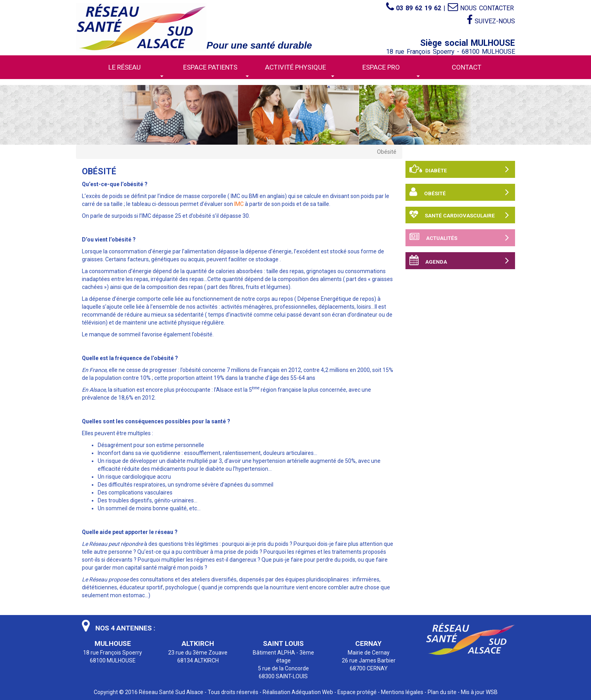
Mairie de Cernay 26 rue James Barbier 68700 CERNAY (369, 660)
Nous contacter (481, 8)
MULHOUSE (113, 643)
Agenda (459, 261)
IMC (239, 204)
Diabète (459, 169)
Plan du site (442, 692)
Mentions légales (402, 692)
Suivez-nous (491, 20)
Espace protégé (357, 692)
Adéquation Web (312, 692)
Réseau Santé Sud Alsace (171, 692)
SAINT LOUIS (283, 643)
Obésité (459, 192)
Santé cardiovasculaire (459, 215)
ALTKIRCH (198, 643)
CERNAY (368, 643)
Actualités (459, 238)
